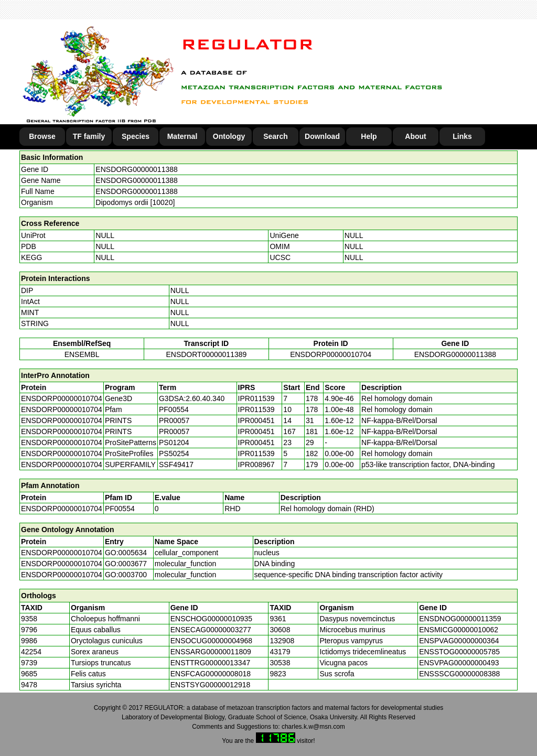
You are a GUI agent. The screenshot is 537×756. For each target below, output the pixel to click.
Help (369, 136)
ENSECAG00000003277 (211, 630)
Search (276, 136)
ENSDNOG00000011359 (460, 619)
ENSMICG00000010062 (459, 630)
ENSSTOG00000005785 (459, 652)
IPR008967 (256, 465)
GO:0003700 (126, 575)
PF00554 (120, 509)
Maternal (182, 136)
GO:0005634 (126, 553)
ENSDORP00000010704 (331, 354)
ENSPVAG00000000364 (459, 641)
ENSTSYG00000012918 (211, 685)
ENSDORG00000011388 (136, 169)
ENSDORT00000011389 (206, 354)
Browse (42, 136)
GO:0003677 (126, 564)
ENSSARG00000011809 (211, 652)
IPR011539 (256, 398)
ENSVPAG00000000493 (459, 663)
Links (462, 136)
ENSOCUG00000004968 (211, 641)
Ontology (229, 136)
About (415, 136)
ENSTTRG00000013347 (211, 663)
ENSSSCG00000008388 (459, 674)
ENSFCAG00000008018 (211, 674)
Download (322, 136)
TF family (89, 136)
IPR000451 (256, 420)
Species (136, 136)
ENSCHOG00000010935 (211, 619)
